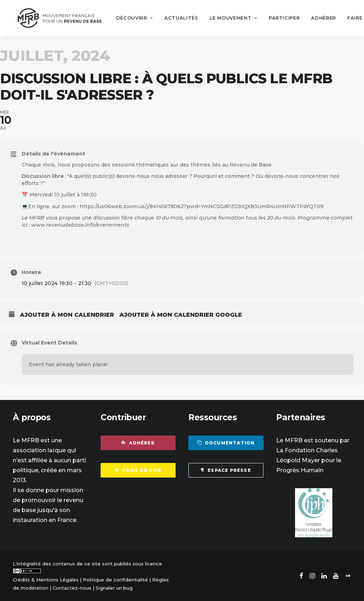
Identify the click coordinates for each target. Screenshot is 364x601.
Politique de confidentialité (115, 579)
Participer (280, 18)
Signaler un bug (114, 587)
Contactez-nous (72, 587)
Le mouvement (229, 18)
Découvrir (130, 18)
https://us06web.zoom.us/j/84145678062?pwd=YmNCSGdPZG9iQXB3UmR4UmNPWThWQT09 (202, 206)
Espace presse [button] (226, 470)
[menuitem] (130, 18)
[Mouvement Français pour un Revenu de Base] (58, 18)
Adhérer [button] (138, 442)
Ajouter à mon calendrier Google (181, 314)
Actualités (177, 18)
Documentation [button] (226, 442)
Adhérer (320, 18)
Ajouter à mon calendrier (67, 314)
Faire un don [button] (138, 470)
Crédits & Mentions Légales (46, 579)
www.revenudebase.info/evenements (80, 225)
